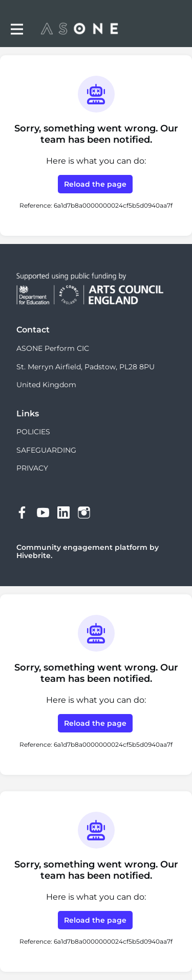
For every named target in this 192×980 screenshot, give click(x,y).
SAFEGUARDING (46, 450)
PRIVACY (32, 468)
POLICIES (33, 432)
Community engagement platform (82, 547)
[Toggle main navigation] (16, 29)
